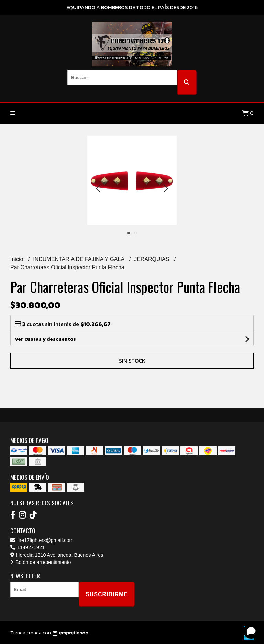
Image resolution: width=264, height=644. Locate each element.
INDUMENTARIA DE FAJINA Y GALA (79, 259)
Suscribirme (107, 594)
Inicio (18, 259)
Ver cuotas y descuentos (45, 339)
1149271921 (27, 547)
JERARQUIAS (152, 259)
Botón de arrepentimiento (41, 562)
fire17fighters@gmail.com (42, 540)
